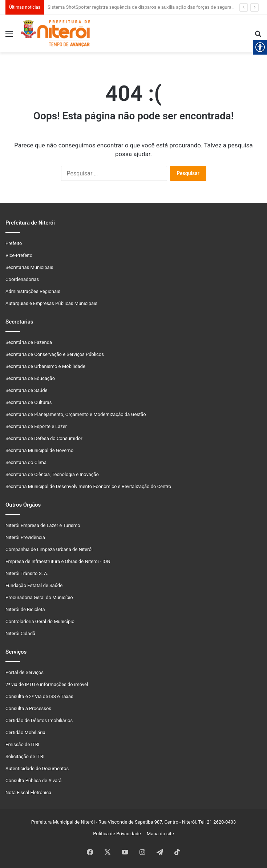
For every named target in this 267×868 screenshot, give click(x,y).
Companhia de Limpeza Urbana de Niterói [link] (49, 549)
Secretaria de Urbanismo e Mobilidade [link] (45, 366)
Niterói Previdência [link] (25, 537)
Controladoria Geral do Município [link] (40, 621)
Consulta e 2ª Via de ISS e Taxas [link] (39, 696)
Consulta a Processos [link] (28, 708)
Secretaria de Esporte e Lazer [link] (36, 426)
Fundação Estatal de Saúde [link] (34, 585)
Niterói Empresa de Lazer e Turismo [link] (43, 525)
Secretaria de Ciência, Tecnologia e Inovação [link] (52, 474)
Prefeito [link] (14, 243)
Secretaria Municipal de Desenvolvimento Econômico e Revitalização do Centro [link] (88, 486)
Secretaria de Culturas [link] (29, 402)
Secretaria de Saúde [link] (26, 390)
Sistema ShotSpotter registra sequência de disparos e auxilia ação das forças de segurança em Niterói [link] (155, 7)
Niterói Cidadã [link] (20, 633)
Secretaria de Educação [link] (30, 378)
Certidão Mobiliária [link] (25, 732)
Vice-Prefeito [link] (19, 255)
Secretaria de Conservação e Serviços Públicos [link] (55, 354)
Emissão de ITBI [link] (22, 744)
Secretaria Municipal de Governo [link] (39, 450)
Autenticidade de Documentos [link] (37, 768)
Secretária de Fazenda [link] (29, 342)
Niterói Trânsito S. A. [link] (27, 573)
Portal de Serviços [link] (25, 672)
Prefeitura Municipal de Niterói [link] (63, 822)
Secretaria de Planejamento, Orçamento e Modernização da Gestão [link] (76, 414)
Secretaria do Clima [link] (26, 462)
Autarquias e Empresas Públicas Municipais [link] (51, 303)
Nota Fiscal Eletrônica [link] (28, 792)
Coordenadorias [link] (22, 279)
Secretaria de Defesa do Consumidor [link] (44, 438)
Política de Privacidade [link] (119, 834)
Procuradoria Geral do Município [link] (39, 597)
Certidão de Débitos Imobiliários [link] (39, 720)
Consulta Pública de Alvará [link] (33, 780)
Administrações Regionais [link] (33, 291)
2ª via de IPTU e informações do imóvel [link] (47, 684)
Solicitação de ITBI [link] (25, 756)
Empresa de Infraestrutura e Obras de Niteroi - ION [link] (58, 561)
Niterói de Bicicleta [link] (25, 609)
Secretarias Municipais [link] (29, 267)
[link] (9, 37)
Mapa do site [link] (159, 834)
